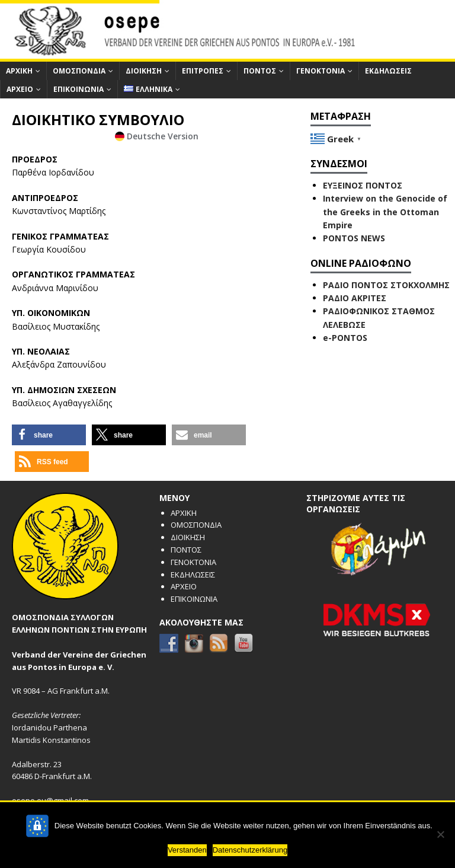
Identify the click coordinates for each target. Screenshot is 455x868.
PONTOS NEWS (354, 238)
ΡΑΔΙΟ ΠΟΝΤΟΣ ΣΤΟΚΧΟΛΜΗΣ (386, 285)
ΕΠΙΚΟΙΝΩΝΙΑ (78, 89)
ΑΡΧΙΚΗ (19, 71)
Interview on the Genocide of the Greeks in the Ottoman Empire (385, 212)
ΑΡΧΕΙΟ (20, 89)
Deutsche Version (163, 136)
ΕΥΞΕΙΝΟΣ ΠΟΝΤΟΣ (363, 185)
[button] (49, 435)
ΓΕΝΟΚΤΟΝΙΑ (321, 71)
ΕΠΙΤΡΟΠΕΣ (203, 71)
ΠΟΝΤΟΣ (260, 71)
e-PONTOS (345, 338)
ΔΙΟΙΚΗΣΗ (144, 71)
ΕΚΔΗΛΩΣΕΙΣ (388, 71)
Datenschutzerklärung (250, 850)
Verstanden (187, 850)
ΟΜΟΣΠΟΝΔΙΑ (79, 71)
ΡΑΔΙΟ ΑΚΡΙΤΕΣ (355, 298)
